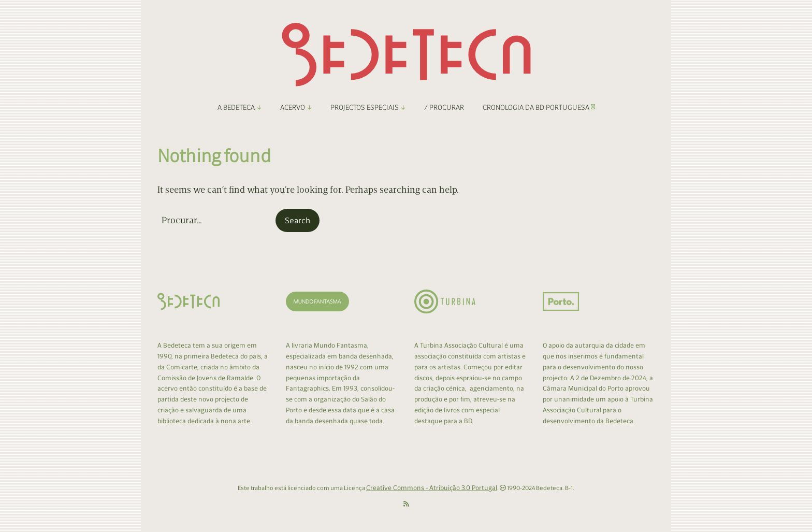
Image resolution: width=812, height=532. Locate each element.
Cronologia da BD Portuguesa (539, 107)
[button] (298, 221)
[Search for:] (215, 220)
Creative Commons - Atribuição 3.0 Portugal (432, 488)
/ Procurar (444, 107)
